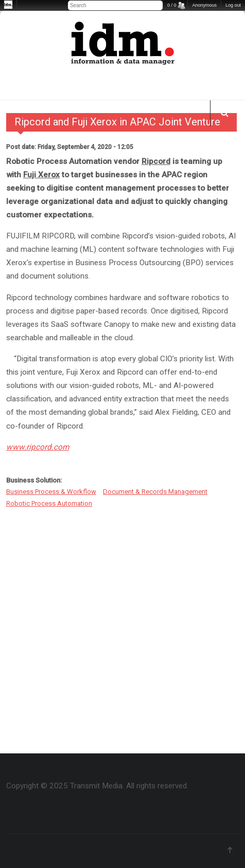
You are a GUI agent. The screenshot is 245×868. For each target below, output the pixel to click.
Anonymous (204, 5)
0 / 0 (172, 5)
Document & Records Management (155, 492)
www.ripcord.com (38, 447)
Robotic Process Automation (49, 503)
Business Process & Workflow (51, 492)
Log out (233, 5)
